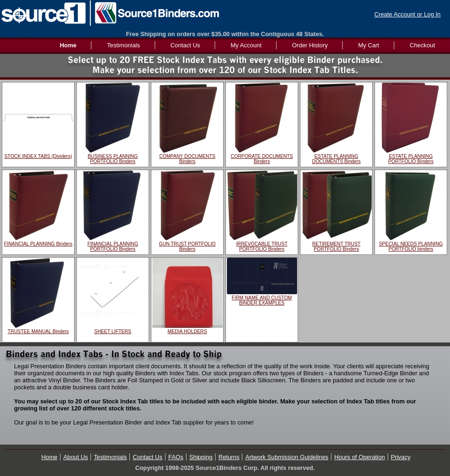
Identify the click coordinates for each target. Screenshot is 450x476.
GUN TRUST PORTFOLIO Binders (187, 246)
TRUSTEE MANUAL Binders (38, 331)
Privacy (401, 457)
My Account (246, 45)
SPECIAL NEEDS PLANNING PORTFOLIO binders (411, 246)
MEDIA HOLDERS (187, 331)
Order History (310, 45)
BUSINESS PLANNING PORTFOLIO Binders (113, 159)
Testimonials (123, 45)
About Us (76, 457)
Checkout (422, 45)
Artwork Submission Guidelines (287, 457)
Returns (229, 457)
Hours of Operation (360, 457)
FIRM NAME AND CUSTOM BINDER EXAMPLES (262, 300)
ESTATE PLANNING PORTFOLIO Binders (411, 159)
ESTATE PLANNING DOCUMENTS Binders (337, 159)
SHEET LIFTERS (113, 331)
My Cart (369, 45)
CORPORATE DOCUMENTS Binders (262, 159)
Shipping (201, 457)
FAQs (176, 457)
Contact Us (185, 45)
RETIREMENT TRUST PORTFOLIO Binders (336, 246)
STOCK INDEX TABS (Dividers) (38, 156)
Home (49, 457)
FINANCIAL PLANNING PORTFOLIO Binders (112, 246)
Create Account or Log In (407, 14)
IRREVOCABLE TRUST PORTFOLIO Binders (262, 246)
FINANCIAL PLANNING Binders (38, 244)
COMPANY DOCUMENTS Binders (187, 159)
